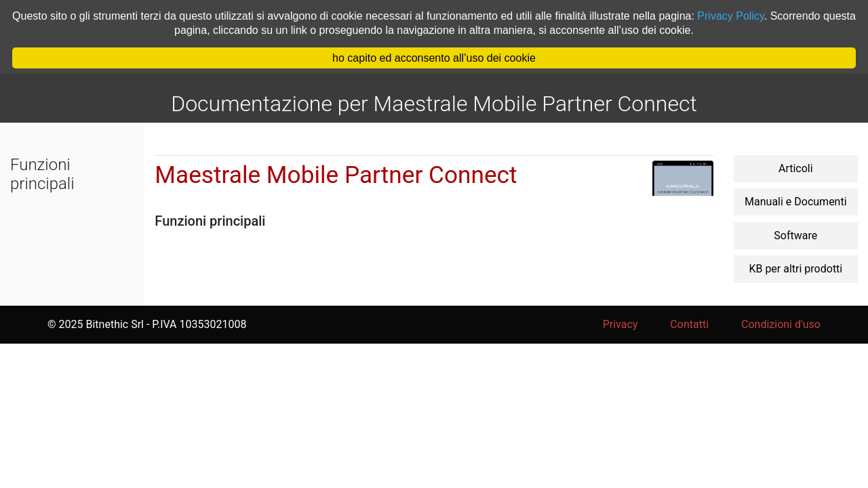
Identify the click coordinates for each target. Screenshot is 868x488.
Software (795, 236)
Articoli (796, 168)
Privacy (620, 324)
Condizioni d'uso (781, 324)
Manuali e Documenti (796, 202)
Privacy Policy (730, 16)
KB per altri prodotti (795, 269)
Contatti (689, 324)
